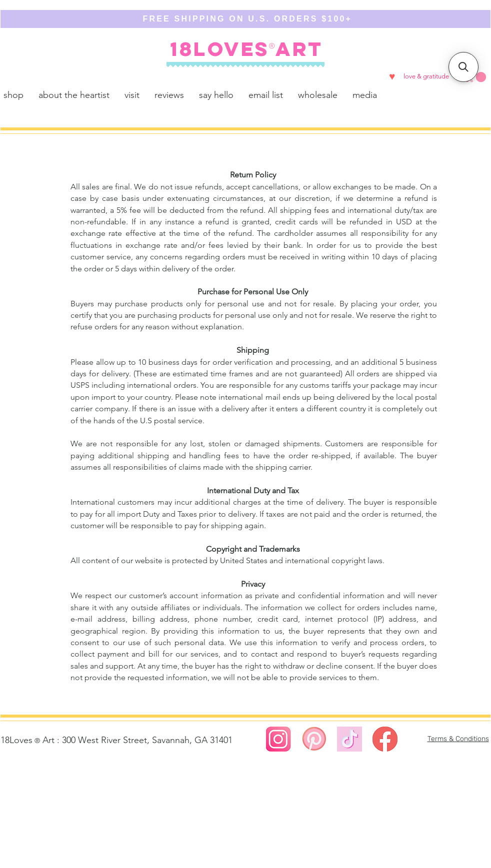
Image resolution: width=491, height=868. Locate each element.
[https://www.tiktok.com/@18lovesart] (349, 739)
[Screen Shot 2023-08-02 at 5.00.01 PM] (314, 739)
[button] (476, 77)
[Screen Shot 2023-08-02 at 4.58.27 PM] (278, 739)
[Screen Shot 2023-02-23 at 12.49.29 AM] (385, 739)
